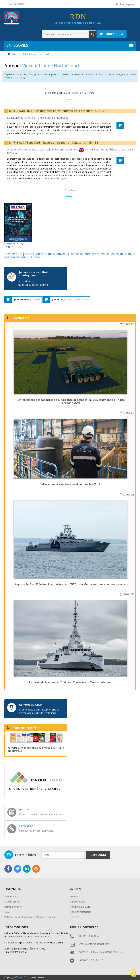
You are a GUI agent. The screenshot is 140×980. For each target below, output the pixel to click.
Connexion (19, 4)
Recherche (45, 54)
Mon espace (127, 4)
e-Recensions (78, 902)
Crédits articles (13, 902)
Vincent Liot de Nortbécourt (54, 118)
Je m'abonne (98, 855)
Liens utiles (26, 826)
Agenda (24, 809)
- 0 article (112, 34)
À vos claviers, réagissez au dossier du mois (33, 283)
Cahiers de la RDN (80, 907)
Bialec (21, 977)
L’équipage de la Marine (21, 118)
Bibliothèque (30, 54)
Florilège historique (81, 912)
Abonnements (12, 896)
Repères (75, 917)
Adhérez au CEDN (31, 704)
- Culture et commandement (43, 149)
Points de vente (13, 907)
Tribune (74, 896)
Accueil (15, 54)
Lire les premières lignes (42, 133)
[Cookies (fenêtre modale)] (134, 974)
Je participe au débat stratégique (34, 274)
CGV (7, 912)
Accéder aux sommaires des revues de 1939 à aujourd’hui (36, 749)
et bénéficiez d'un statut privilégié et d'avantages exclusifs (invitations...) (39, 711)
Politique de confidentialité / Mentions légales (30, 917)
